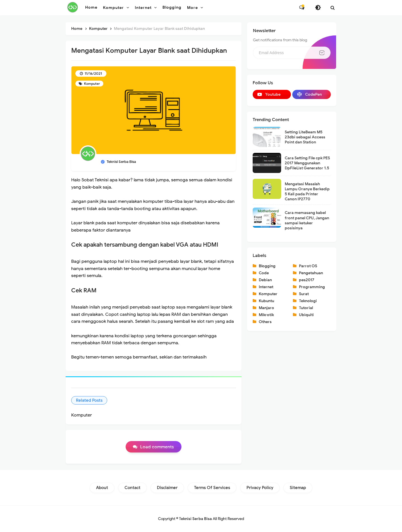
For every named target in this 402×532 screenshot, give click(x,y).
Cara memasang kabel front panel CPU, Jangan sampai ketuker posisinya (307, 220)
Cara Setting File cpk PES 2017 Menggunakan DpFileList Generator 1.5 (307, 163)
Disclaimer (167, 488)
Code (264, 273)
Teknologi (308, 301)
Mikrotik (266, 315)
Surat (304, 294)
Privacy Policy (260, 488)
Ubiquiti (306, 315)
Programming (312, 287)
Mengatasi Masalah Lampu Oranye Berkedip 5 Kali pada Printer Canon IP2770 (307, 192)
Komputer (92, 84)
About (102, 488)
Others (265, 322)
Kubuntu (266, 301)
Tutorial (306, 308)
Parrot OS (308, 266)
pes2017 (307, 280)
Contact (132, 488)
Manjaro (266, 308)
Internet (266, 287)
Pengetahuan (311, 273)
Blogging (267, 266)
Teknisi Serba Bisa (195, 519)
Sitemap (298, 488)
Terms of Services (212, 488)
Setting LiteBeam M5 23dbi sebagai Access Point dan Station (305, 137)
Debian (265, 280)
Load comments (157, 447)
